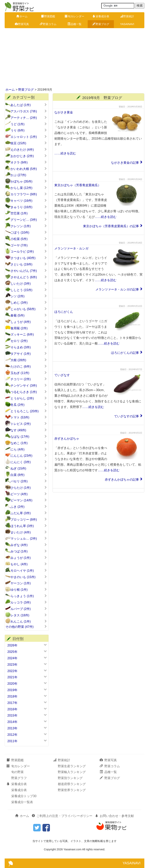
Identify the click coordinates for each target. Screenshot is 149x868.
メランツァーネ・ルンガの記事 (117, 289)
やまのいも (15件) (29, 577)
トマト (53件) (29, 417)
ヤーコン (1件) (29, 583)
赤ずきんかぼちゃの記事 (122, 480)
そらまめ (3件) (29, 347)
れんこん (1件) (29, 621)
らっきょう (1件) (29, 596)
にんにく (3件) (29, 462)
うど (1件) (29, 124)
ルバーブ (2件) (29, 609)
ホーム (22, 16)
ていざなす (62, 375)
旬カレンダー (74, 16)
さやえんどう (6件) (29, 277)
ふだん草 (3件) (29, 513)
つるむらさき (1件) (29, 392)
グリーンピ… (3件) (29, 220)
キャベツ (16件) (29, 201)
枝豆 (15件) (29, 143)
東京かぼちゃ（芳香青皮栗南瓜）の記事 (111, 226)
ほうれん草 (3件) (29, 526)
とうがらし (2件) (29, 398)
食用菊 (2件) (29, 328)
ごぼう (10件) (29, 232)
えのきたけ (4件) (29, 150)
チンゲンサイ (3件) (29, 385)
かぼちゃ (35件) (29, 181)
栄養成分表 (101, 16)
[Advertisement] (74, 58)
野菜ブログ (101, 24)
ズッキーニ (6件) (29, 334)
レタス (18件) (29, 615)
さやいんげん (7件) (29, 271)
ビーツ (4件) (29, 494)
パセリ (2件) (29, 481)
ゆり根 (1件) (29, 590)
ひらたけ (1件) (29, 488)
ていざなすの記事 (126, 416)
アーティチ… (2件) (29, 118)
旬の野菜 (17, 772)
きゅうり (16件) (29, 207)
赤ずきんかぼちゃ (67, 439)
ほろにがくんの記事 (125, 353)
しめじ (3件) (29, 303)
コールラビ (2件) (29, 251)
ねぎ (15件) (29, 468)
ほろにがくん (64, 312)
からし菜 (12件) (29, 188)
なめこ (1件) (29, 443)
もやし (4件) (29, 564)
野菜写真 (22, 24)
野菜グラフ (19, 778)
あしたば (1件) (29, 105)
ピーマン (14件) (29, 500)
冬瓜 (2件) (29, 405)
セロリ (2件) (29, 341)
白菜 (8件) (29, 475)
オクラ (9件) (29, 162)
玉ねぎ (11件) (29, 373)
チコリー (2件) (29, 379)
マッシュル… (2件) (29, 538)
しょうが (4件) (29, 322)
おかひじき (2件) (29, 156)
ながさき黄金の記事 (125, 163)
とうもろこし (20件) (29, 411)
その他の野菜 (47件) (26, 627)
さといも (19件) (29, 264)
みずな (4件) (29, 545)
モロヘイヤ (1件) (29, 571)
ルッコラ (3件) (29, 602)
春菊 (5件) (29, 315)
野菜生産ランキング (72, 766)
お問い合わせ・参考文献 (114, 816)
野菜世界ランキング (72, 790)
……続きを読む (65, 153)
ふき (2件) (29, 507)
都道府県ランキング (72, 784)
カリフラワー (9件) (29, 194)
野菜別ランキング (70, 778)
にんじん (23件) (29, 456)
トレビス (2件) (29, 424)
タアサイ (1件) (29, 354)
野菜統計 (127, 16)
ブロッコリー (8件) (29, 519)
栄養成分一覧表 (22, 802)
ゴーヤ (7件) (29, 245)
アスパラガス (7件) (29, 111)
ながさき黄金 (64, 112)
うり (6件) (29, 130)
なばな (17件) (29, 437)
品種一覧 (74, 24)
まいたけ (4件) (29, 532)
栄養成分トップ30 (24, 796)
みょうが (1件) (29, 558)
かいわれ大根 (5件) (29, 169)
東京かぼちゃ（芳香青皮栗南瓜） (78, 185)
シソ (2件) (29, 296)
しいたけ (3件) (29, 284)
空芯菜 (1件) (29, 213)
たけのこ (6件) (29, 366)
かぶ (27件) (29, 175)
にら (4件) (29, 449)
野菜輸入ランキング (72, 772)
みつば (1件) (29, 551)
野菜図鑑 (48, 16)
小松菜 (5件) (29, 239)
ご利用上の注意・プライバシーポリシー (62, 816)
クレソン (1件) (29, 226)
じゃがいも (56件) (29, 309)
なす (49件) (29, 430)
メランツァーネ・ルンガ (71, 248)
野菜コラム (48, 24)
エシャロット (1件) (29, 137)
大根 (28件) (29, 360)
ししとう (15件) (29, 290)
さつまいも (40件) (29, 258)
